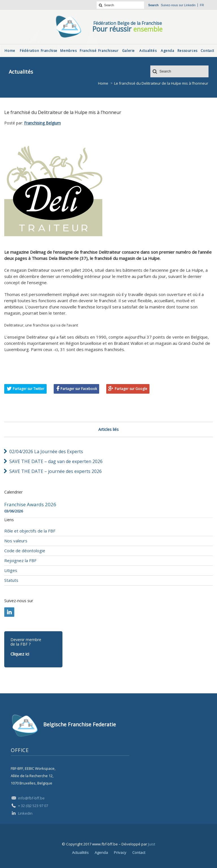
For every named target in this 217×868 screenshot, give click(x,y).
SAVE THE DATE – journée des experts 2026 (56, 471)
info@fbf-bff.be (31, 798)
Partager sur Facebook (79, 389)
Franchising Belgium (42, 123)
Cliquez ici (20, 654)
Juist (152, 844)
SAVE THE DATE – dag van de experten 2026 (56, 461)
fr (202, 5)
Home (103, 83)
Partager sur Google (131, 389)
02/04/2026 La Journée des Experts (46, 451)
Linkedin (190, 5)
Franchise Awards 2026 (30, 505)
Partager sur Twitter (29, 389)
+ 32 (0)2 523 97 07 (33, 806)
